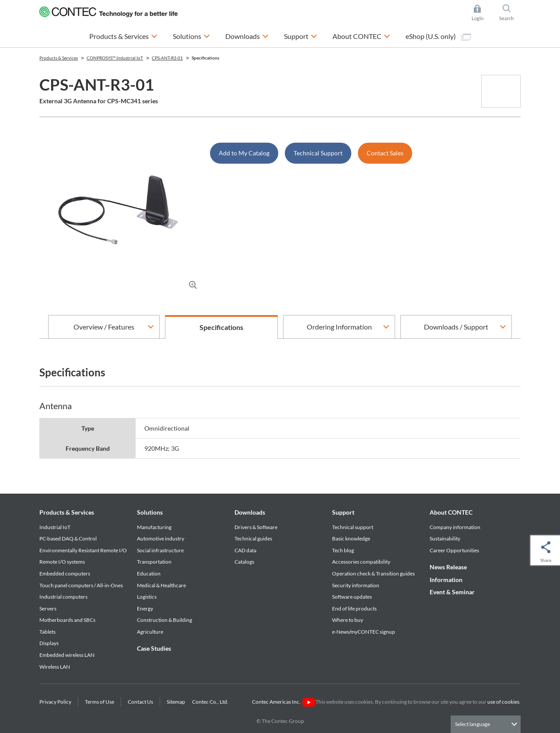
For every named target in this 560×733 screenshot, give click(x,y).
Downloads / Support (456, 327)
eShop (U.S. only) (438, 36)
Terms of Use (100, 702)
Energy (145, 608)
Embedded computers (65, 573)
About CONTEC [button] (361, 35)
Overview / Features (104, 327)
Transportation (154, 562)
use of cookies (503, 702)
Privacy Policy (55, 702)
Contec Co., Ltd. (211, 702)
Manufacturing (154, 527)
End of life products (354, 608)
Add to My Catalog (244, 153)
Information (446, 580)
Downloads (250, 512)
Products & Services (67, 512)
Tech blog (343, 550)
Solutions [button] (191, 35)
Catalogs (244, 562)
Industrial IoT (55, 527)
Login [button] (482, 13)
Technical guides (253, 538)
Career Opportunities (454, 550)
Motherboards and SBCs (67, 620)
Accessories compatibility (361, 562)
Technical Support (318, 153)
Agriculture (150, 632)
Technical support (353, 527)
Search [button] (510, 13)
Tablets (47, 632)
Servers (48, 608)
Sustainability (445, 538)
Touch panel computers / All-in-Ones (81, 585)
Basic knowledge (351, 538)
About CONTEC (451, 512)
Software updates (352, 597)
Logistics (147, 597)
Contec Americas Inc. (283, 702)
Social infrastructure (160, 550)
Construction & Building (164, 620)
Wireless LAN (55, 667)
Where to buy (348, 620)
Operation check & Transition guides (373, 573)
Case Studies (154, 648)
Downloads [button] (247, 35)
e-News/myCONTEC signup (364, 632)
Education (149, 573)
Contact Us (140, 702)
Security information (356, 585)
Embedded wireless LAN (67, 655)
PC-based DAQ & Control (68, 538)
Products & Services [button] (123, 35)
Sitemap (176, 702)
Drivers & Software (256, 527)
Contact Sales (385, 153)
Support (343, 512)
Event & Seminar (452, 592)
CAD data (245, 550)
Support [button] (301, 35)
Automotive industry (161, 538)
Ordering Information (339, 327)
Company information (455, 527)
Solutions (150, 512)
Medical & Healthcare (161, 585)
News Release (448, 567)
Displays (49, 643)
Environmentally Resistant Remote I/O (83, 550)
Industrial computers (63, 597)
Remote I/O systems (62, 562)
